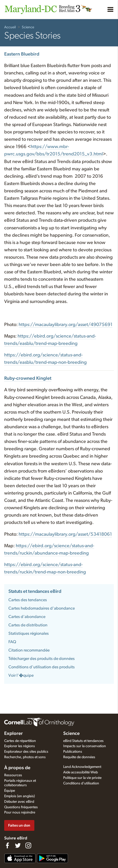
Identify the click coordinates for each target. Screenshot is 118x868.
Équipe (10, 791)
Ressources (13, 775)
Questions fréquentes (21, 807)
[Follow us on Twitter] (18, 845)
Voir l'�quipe (21, 675)
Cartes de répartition (20, 741)
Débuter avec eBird (19, 802)
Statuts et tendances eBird (35, 592)
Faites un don (19, 825)
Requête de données (79, 757)
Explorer (14, 734)
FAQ (12, 642)
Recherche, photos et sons (25, 757)
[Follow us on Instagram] (28, 845)
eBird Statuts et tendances (83, 741)
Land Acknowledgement (82, 767)
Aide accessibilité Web (81, 772)
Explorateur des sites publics (26, 752)
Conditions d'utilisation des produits (42, 667)
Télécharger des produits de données (42, 659)
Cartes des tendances (28, 600)
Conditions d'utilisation (81, 783)
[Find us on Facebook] (7, 845)
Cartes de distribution (28, 625)
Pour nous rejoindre (20, 812)
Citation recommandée (29, 650)
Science (28, 27)
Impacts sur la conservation (85, 746)
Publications (73, 752)
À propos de (17, 768)
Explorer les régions (20, 746)
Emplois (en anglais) (20, 796)
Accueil (10, 27)
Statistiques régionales (29, 633)
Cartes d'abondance (27, 617)
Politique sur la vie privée (82, 778)
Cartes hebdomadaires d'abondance (42, 608)
